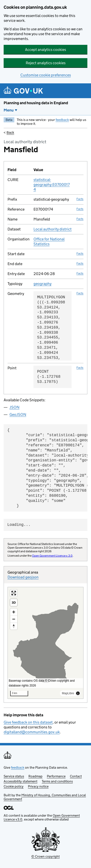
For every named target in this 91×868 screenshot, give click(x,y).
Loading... (19, 525)
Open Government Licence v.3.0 (52, 556)
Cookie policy (14, 786)
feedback (62, 120)
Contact (76, 776)
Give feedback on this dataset (28, 722)
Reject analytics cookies (46, 63)
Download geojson (23, 577)
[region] (45, 643)
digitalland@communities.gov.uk (32, 732)
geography (42, 284)
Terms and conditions (57, 781)
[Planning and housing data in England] (24, 91)
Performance (56, 776)
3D (14, 603)
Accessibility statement (21, 781)
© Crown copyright (45, 856)
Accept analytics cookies (45, 50)
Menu (9, 110)
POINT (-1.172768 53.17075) (49, 377)
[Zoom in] (14, 612)
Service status (14, 776)
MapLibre (68, 693)
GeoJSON (18, 414)
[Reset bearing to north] (14, 626)
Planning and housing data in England (36, 103)
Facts (80, 199)
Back (10, 133)
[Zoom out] (14, 619)
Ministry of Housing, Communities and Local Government (45, 797)
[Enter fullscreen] (14, 593)
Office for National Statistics (49, 241)
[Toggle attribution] (78, 693)
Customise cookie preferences (46, 75)
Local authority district (53, 229)
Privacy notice (38, 786)
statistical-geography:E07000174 (52, 185)
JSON (14, 407)
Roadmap (35, 776)
